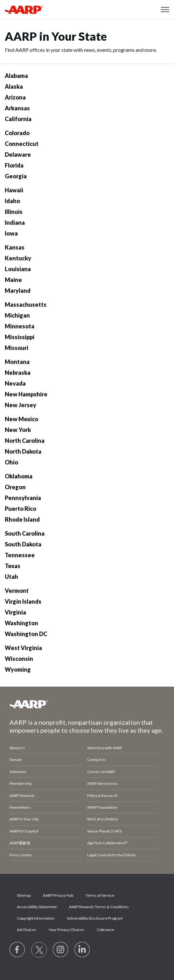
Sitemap (24, 895)
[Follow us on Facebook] (17, 950)
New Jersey (21, 405)
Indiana (15, 223)
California (18, 119)
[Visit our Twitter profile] (39, 950)
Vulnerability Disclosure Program (95, 918)
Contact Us (97, 760)
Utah (11, 577)
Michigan (17, 315)
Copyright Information (36, 918)
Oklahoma (19, 476)
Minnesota (20, 326)
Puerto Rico (21, 509)
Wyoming (18, 669)
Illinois (14, 212)
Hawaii (14, 190)
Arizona (15, 97)
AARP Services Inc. (103, 783)
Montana (17, 362)
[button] (165, 10)
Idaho (12, 201)
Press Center (21, 855)
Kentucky (18, 258)
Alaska (14, 86)
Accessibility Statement (37, 907)
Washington (21, 623)
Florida (14, 165)
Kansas (15, 247)
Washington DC (26, 634)
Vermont (17, 591)
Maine (13, 280)
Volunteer (18, 772)
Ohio (11, 462)
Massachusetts (26, 305)
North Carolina (25, 441)
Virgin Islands (23, 601)
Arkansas (17, 108)
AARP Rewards (22, 795)
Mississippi (20, 337)
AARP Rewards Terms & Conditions (99, 907)
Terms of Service (100, 895)
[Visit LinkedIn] (82, 950)
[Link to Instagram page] (61, 950)
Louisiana (18, 269)
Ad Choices (27, 930)
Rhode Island (22, 519)
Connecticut (22, 144)
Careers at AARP (101, 772)
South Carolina (25, 533)
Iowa (11, 233)
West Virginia (23, 648)
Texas (13, 566)
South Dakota (23, 544)
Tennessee (20, 555)
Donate (16, 760)
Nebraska (18, 373)
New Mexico (21, 419)
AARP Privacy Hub (58, 895)
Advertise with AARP (105, 748)
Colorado (17, 133)
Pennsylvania (23, 498)
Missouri (17, 348)
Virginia (15, 612)
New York (18, 430)
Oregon (15, 487)
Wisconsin (19, 659)
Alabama (16, 76)
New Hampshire (26, 394)
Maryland (18, 291)
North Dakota (23, 451)
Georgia (16, 176)
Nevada (15, 383)
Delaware (18, 154)
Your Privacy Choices (66, 930)
